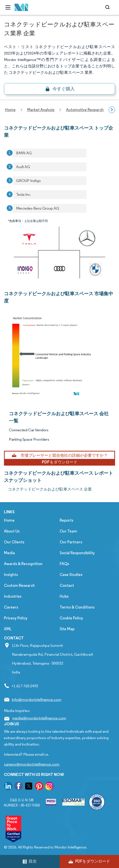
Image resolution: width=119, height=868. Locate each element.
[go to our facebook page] (19, 787)
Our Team (68, 531)
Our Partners (71, 542)
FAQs (64, 564)
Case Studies (71, 575)
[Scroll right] (112, 110)
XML (8, 629)
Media (9, 553)
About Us (12, 531)
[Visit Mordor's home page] (22, 8)
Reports (66, 520)
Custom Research (19, 585)
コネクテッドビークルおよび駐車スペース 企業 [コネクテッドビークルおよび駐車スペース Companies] (50, 489)
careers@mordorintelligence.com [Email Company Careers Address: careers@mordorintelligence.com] (32, 764)
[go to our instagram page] (49, 787)
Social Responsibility (77, 553)
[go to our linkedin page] (8, 787)
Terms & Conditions (77, 607)
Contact (67, 585)
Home (9, 520)
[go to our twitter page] (29, 787)
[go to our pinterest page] (39, 787)
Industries (13, 596)
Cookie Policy (71, 618)
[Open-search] (108, 7)
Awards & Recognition (23, 564)
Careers (11, 607)
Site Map (67, 629)
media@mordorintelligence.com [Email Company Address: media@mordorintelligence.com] (39, 718)
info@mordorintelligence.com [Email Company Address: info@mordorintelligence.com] (36, 700)
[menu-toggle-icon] (8, 7)
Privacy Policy (16, 618)
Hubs (64, 596)
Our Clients (14, 542)
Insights (11, 575)
